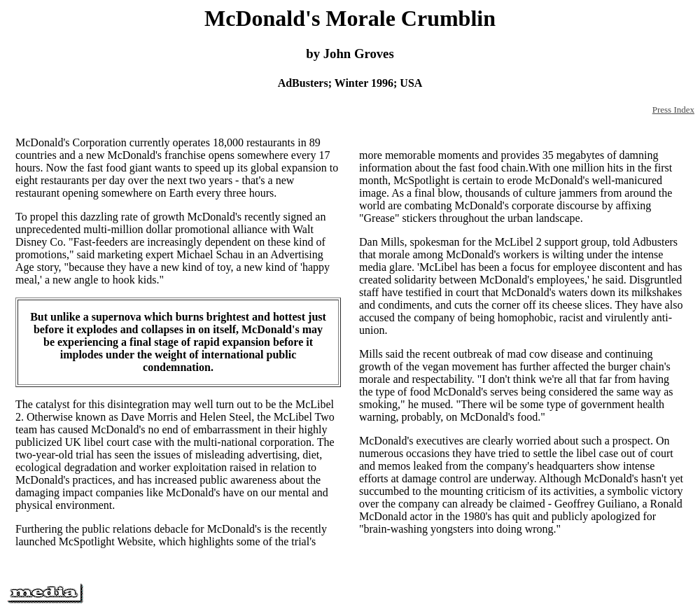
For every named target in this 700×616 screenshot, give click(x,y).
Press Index (673, 110)
